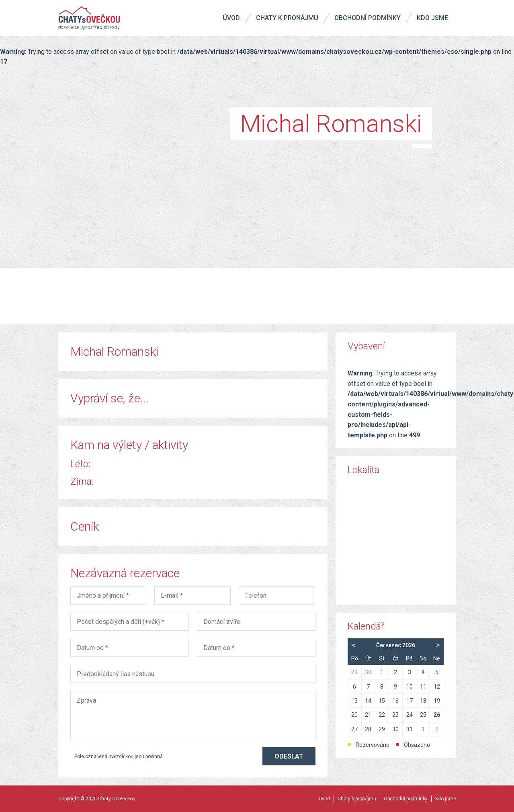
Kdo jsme (432, 18)
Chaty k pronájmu (287, 18)
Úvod (231, 18)
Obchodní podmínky (368, 18)
